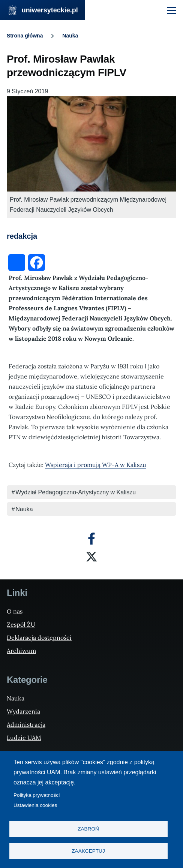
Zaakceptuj (88, 851)
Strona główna (25, 36)
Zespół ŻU (21, 624)
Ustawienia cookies (35, 805)
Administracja (26, 724)
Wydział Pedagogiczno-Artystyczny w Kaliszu (76, 492)
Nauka (70, 36)
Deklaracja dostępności (39, 638)
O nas (15, 611)
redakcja (22, 236)
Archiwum (21, 651)
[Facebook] (91, 539)
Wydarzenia (23, 711)
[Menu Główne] (172, 10)
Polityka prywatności (37, 795)
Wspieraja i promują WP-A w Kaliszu (96, 465)
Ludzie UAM (24, 738)
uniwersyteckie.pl (50, 10)
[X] (91, 557)
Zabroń (88, 829)
